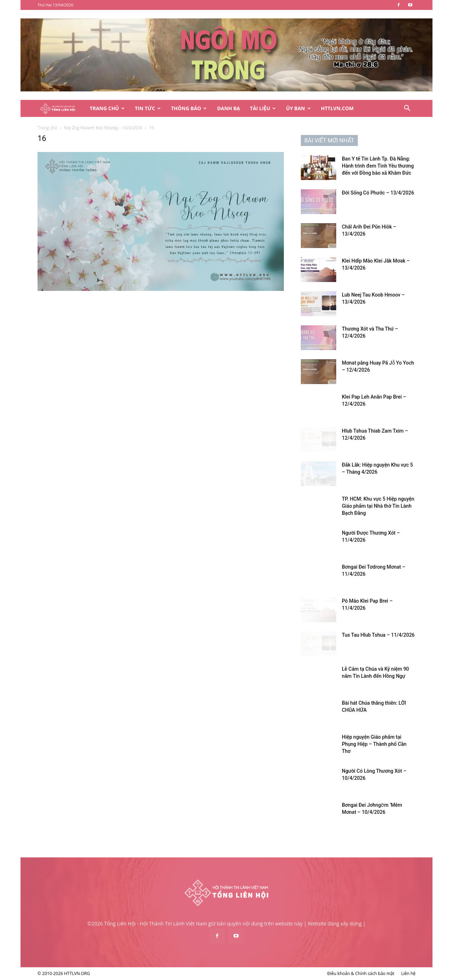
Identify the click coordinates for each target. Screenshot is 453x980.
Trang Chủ (107, 108)
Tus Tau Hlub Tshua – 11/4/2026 (378, 635)
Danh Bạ (228, 108)
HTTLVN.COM (337, 108)
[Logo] (61, 109)
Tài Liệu (263, 108)
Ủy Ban (298, 108)
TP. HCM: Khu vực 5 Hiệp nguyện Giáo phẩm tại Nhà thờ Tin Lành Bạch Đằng (378, 506)
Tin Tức (148, 108)
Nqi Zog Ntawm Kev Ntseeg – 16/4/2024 (103, 128)
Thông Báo (189, 108)
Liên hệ (408, 973)
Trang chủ (47, 128)
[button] (407, 109)
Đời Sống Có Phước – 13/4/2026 (378, 193)
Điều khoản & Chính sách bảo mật (361, 973)
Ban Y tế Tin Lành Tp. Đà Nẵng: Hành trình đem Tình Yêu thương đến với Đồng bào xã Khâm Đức (378, 166)
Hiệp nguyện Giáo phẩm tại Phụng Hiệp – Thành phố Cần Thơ (374, 744)
